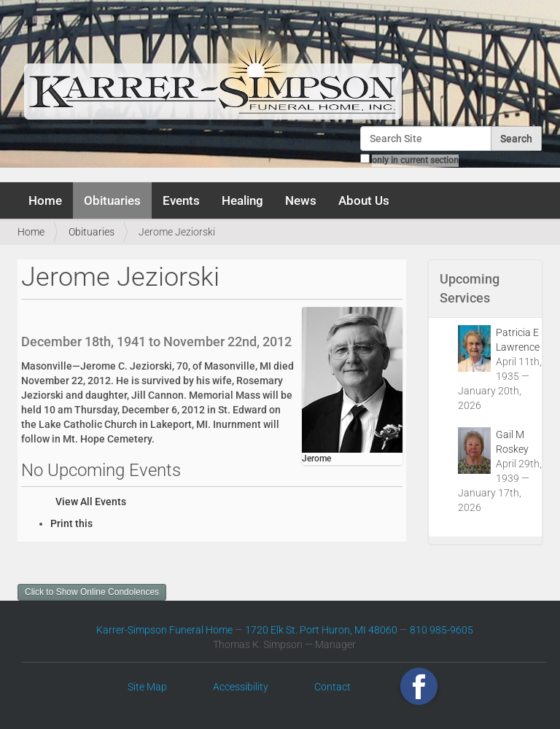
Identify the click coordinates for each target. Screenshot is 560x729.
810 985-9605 (442, 630)
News (301, 200)
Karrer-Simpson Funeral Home (164, 630)
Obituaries (112, 200)
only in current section (415, 160)
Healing (242, 200)
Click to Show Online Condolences (92, 592)
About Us (364, 200)
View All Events (91, 502)
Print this (71, 523)
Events (181, 200)
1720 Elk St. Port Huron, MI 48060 (321, 630)
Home (45, 200)
